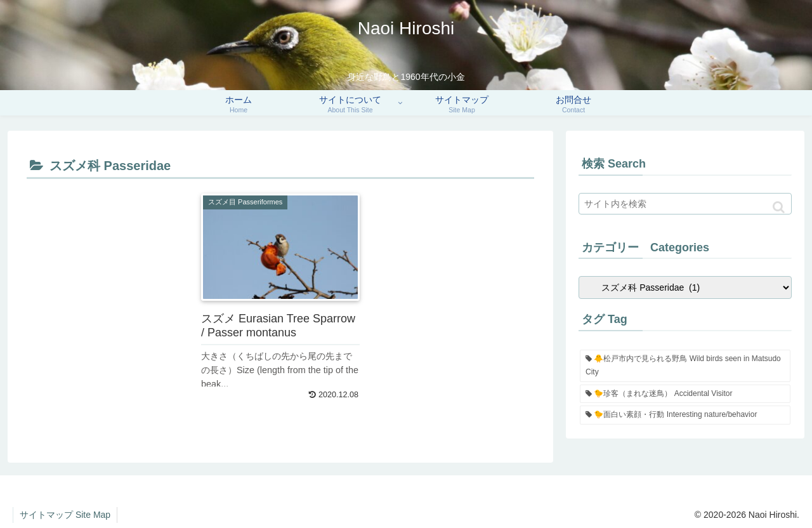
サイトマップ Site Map (65, 515)
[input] (685, 204)
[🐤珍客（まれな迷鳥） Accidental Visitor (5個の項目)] (685, 394)
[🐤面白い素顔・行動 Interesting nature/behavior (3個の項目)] (685, 415)
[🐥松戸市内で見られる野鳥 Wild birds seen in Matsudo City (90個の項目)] (685, 366)
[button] (779, 207)
